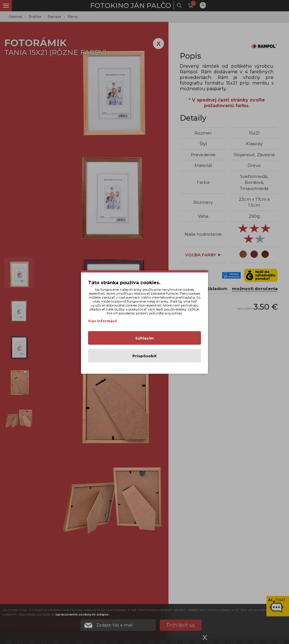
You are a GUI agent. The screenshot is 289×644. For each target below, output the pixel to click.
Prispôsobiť (144, 356)
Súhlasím (144, 338)
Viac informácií (102, 321)
